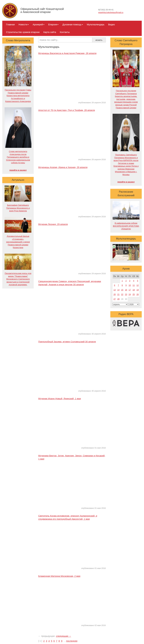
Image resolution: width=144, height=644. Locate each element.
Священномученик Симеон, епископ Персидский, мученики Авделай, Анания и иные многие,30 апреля (70, 283)
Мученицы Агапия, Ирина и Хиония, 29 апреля (63, 167)
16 (126, 290)
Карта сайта (50, 32)
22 (122, 294)
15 (122, 290)
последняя (72, 641)
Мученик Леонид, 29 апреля (53, 224)
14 (118, 290)
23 (126, 294)
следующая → (64, 636)
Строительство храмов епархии (23, 32)
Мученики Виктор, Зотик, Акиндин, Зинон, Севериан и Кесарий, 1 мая (72, 457)
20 (115, 294)
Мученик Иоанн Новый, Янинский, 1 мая (60, 399)
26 (137, 294)
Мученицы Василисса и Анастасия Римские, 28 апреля (67, 53)
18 (134, 290)
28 (118, 299)
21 (118, 294)
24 (130, 294)
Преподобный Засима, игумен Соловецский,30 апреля (67, 342)
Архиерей (38, 24)
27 (115, 299)
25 (134, 294)
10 (130, 285)
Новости (24, 24)
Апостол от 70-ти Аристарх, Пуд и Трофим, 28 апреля (67, 110)
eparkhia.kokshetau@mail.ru (111, 12)
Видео (112, 24)
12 (137, 285)
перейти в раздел (18, 170)
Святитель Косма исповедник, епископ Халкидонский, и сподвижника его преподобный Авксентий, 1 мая (68, 517)
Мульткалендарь (96, 24)
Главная (10, 24)
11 (134, 285)
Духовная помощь (73, 24)
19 (137, 290)
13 (115, 290)
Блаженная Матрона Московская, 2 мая (59, 576)
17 (130, 290)
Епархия (53, 24)
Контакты (65, 32)
